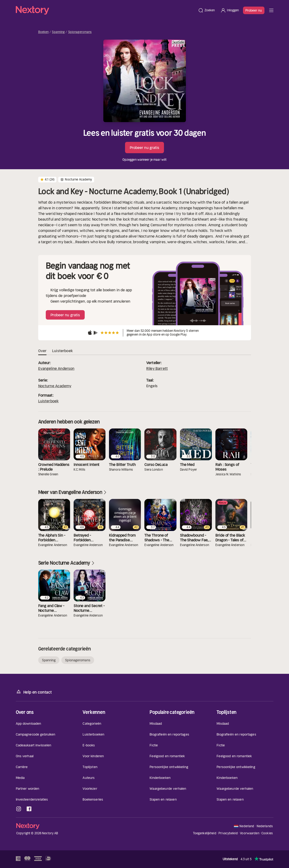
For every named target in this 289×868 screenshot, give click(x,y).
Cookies (267, 833)
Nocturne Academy (55, 386)
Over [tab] (42, 351)
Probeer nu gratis (145, 148)
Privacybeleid (228, 833)
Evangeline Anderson (56, 368)
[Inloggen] (230, 10)
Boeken (44, 32)
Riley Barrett (157, 368)
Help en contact (34, 692)
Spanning (58, 32)
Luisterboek (48, 401)
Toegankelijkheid (205, 833)
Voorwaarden (249, 833)
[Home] (105, 10)
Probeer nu (254, 10)
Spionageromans (80, 32)
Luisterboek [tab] (62, 351)
